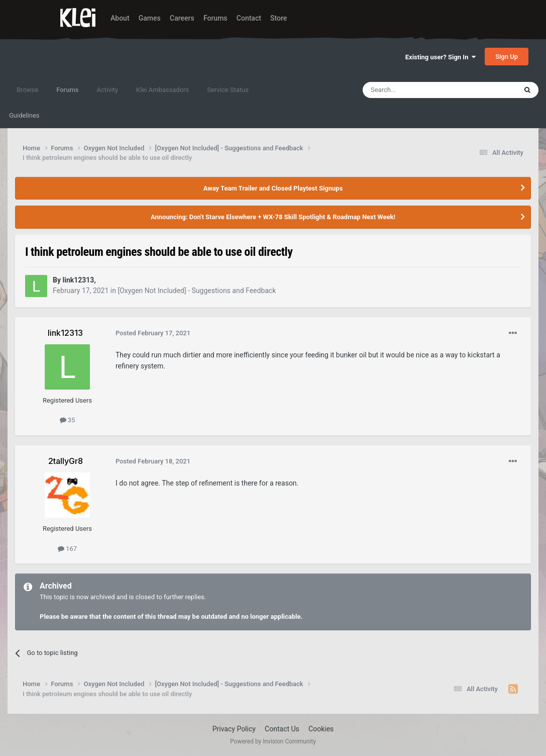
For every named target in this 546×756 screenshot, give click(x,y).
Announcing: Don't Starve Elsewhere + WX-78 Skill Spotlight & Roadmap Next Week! (273, 217)
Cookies (321, 729)
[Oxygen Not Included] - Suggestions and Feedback (197, 291)
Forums (215, 18)
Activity (107, 90)
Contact (249, 18)
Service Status (228, 90)
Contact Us (282, 729)
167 (67, 549)
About (120, 18)
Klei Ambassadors (162, 90)
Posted (153, 333)
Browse (27, 90)
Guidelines (24, 115)
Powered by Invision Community (273, 741)
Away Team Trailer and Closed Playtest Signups (273, 188)
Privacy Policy (234, 729)
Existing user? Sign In (441, 57)
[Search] (416, 90)
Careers (182, 18)
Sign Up (507, 57)
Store (279, 18)
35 (68, 420)
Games (150, 18)
